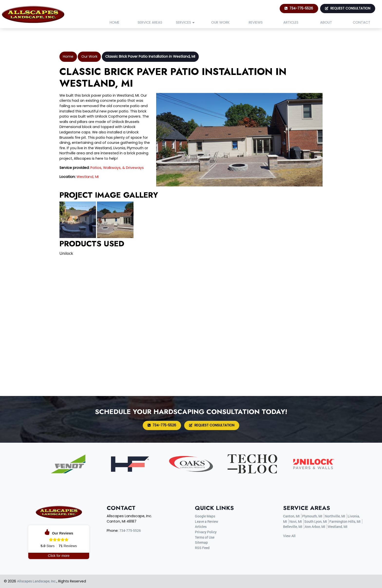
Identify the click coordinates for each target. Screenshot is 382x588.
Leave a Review (207, 521)
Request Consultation (348, 8)
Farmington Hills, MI (345, 521)
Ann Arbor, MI (315, 527)
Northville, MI (335, 516)
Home (68, 56)
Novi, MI (296, 521)
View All (289, 536)
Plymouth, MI (312, 516)
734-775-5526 (299, 8)
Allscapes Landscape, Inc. (37, 581)
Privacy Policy (206, 532)
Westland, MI (88, 177)
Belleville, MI (293, 527)
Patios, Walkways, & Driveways (117, 168)
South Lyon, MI (316, 521)
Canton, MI (291, 516)
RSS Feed (202, 548)
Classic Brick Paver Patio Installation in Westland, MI (150, 56)
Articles (201, 527)
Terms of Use (205, 537)
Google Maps (205, 516)
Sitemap (201, 542)
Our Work (89, 56)
